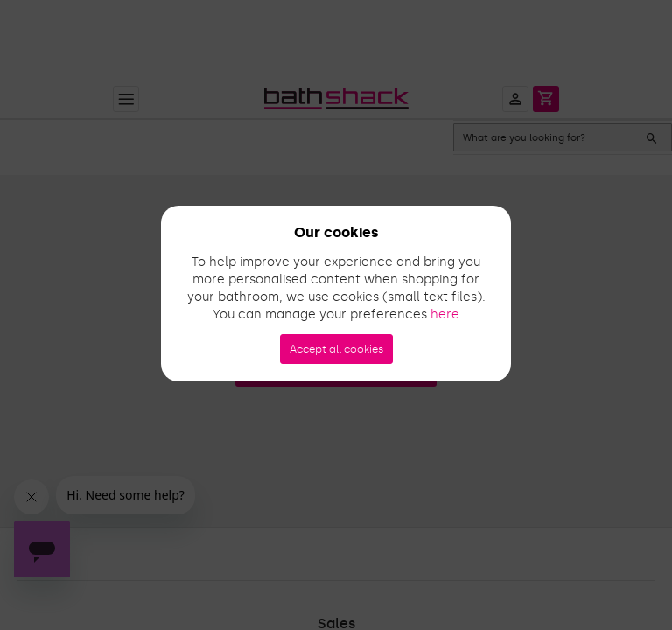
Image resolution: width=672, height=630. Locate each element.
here (445, 315)
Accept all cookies (336, 349)
